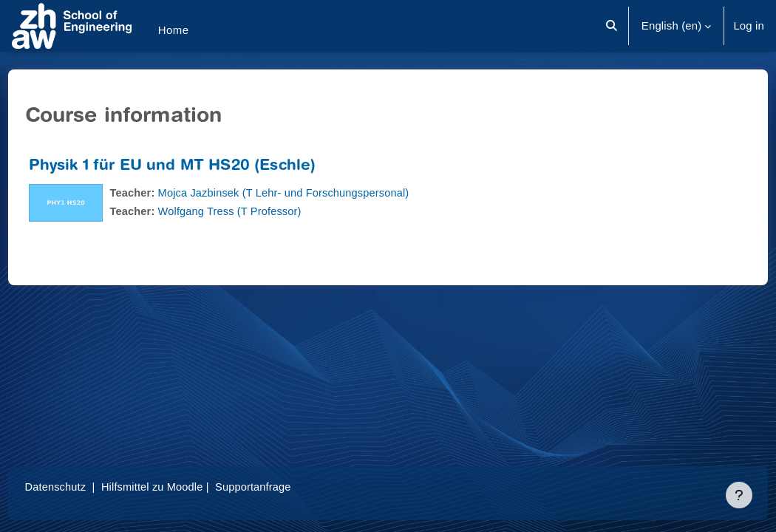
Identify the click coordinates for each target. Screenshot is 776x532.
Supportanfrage (286, 487)
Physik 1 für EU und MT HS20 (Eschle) (200, 167)
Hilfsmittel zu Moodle (183, 487)
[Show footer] (739, 495)
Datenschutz (84, 487)
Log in (749, 25)
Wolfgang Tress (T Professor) (261, 211)
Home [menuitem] (174, 30)
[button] (612, 26)
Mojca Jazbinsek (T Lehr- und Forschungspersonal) (316, 192)
